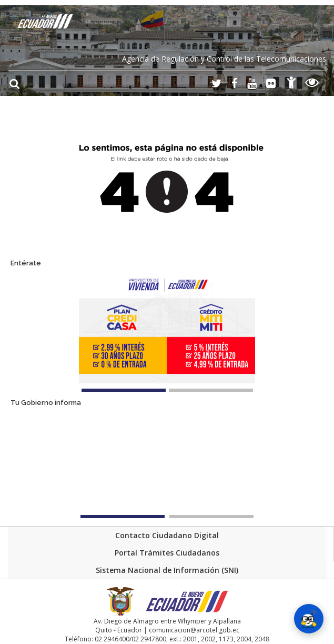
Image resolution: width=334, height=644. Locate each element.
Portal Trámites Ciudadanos (167, 553)
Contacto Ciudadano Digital (167, 535)
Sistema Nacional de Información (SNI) (167, 570)
